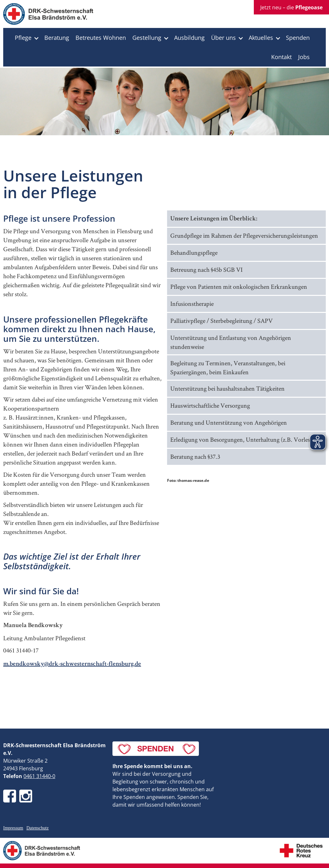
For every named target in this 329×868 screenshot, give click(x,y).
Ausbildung (189, 38)
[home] (48, 16)
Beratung (57, 38)
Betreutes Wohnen (101, 38)
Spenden (298, 38)
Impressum (13, 828)
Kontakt (281, 57)
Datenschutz (37, 828)
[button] (26, 38)
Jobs (304, 57)
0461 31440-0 (39, 776)
